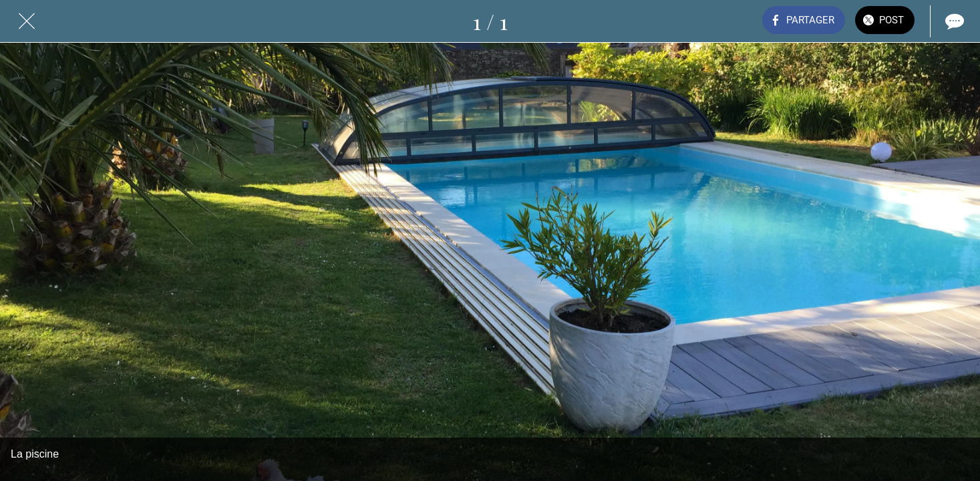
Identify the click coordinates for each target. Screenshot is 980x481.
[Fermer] (27, 21)
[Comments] (953, 21)
